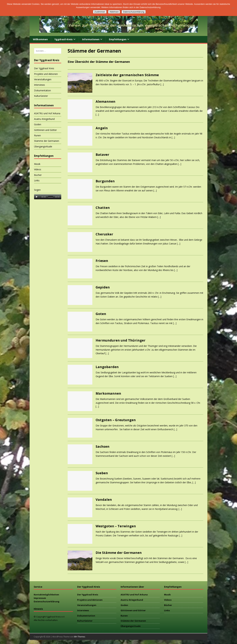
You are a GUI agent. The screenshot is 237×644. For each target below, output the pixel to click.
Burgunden (105, 181)
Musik (37, 164)
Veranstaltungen (43, 79)
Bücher (38, 175)
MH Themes (80, 637)
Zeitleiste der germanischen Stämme (127, 75)
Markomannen (108, 393)
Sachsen (103, 446)
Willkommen (40, 39)
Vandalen (104, 500)
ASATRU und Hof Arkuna (47, 113)
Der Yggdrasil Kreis (44, 68)
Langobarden (107, 367)
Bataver (102, 155)
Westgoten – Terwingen (116, 526)
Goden (38, 124)
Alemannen (105, 101)
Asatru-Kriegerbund (44, 119)
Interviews (39, 85)
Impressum (40, 598)
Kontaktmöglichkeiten (46, 595)
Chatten (103, 208)
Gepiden (103, 287)
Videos (38, 169)
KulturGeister (41, 96)
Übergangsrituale (43, 146)
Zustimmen (100, 12)
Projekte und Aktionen (46, 74)
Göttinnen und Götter (45, 130)
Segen (37, 190)
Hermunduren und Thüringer (121, 340)
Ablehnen (114, 12)
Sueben (102, 473)
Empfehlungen (118, 39)
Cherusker (104, 234)
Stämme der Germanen (47, 141)
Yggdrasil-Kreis (64, 39)
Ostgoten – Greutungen (116, 420)
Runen (37, 135)
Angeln (102, 128)
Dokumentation (42, 90)
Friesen (102, 261)
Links (37, 180)
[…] (162, 84)
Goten (101, 314)
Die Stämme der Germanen (119, 553)
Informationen (91, 39)
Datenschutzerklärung (47, 601)
